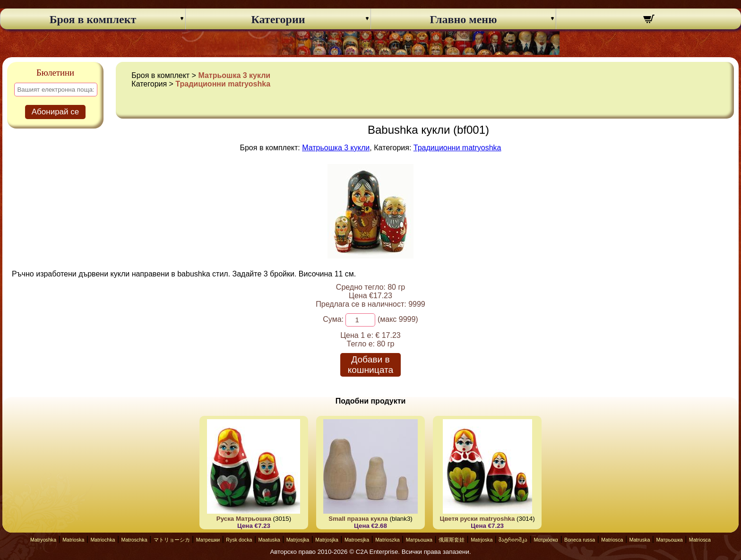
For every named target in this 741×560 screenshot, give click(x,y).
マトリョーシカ (172, 540)
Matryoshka (43, 540)
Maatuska (269, 540)
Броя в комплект (93, 19)
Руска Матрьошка (244, 519)
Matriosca (612, 540)
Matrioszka (388, 540)
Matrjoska (482, 540)
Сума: (333, 319)
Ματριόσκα (546, 540)
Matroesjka (357, 540)
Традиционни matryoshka (223, 84)
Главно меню (464, 19)
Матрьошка (419, 540)
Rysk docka (239, 540)
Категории (278, 19)
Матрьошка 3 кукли (234, 75)
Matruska (640, 540)
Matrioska (73, 540)
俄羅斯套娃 (452, 540)
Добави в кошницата (370, 365)
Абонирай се (56, 112)
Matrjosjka (298, 540)
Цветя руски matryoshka (478, 519)
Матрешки (208, 540)
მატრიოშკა (513, 540)
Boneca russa (580, 540)
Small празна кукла (358, 519)
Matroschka (134, 540)
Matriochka (103, 540)
